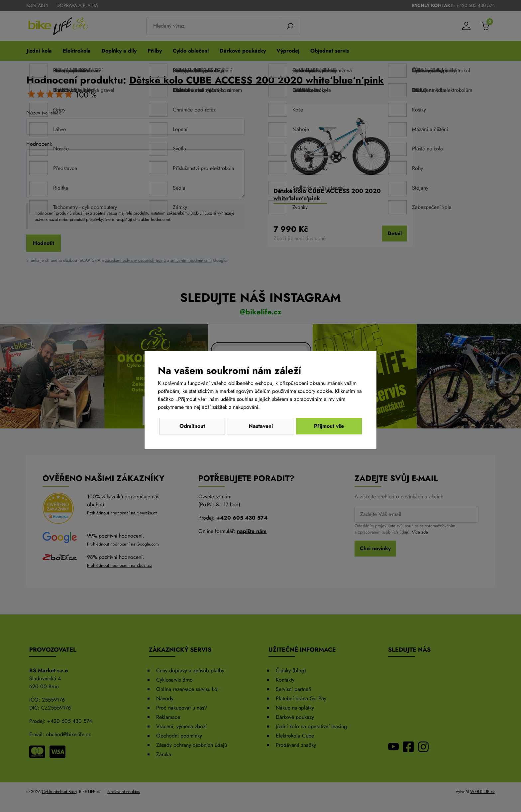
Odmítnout (192, 426)
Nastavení (261, 426)
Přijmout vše (329, 426)
